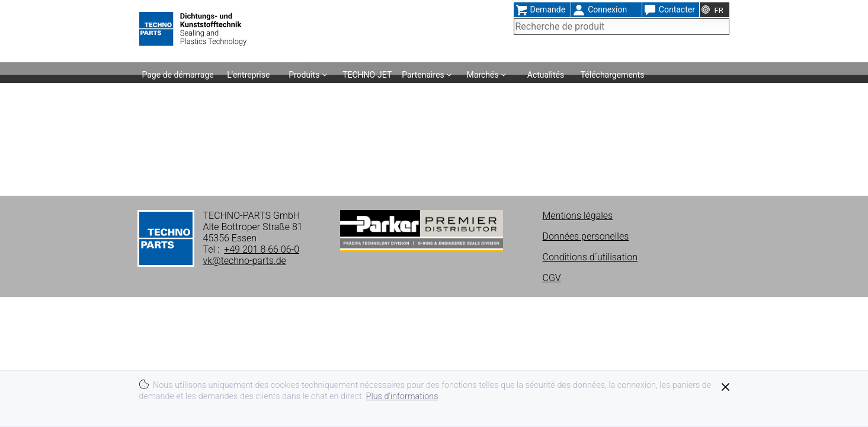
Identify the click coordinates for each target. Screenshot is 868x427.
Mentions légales (578, 216)
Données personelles (586, 236)
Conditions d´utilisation (590, 257)
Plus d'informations (402, 396)
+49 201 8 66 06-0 (262, 249)
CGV (552, 278)
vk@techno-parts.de (245, 261)
